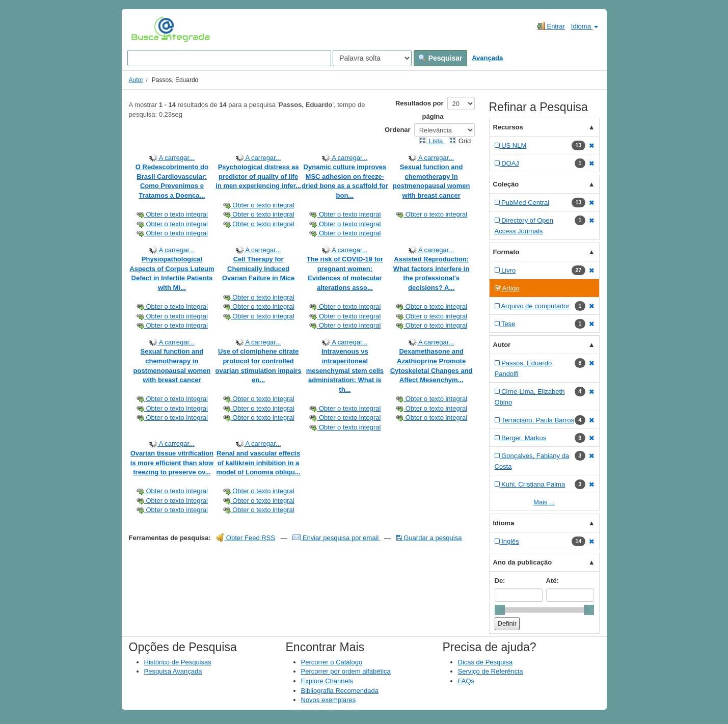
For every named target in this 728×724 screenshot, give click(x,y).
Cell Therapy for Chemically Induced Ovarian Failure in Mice (258, 269)
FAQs (466, 681)
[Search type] (372, 58)
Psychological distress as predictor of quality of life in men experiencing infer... (258, 176)
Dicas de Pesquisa (486, 662)
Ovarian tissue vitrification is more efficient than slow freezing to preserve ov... (172, 463)
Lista (432, 141)
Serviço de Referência (491, 671)
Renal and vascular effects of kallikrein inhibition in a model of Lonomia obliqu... (258, 463)
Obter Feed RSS (246, 538)
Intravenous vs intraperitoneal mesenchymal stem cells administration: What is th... (345, 370)
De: (500, 581)
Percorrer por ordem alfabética (346, 671)
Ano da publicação (523, 562)
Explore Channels (327, 681)
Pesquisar (440, 58)
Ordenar (398, 130)
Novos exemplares (329, 700)
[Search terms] (229, 58)
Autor (136, 80)
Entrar (551, 26)
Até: (552, 581)
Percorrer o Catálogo (332, 662)
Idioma (585, 26)
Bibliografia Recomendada (340, 691)
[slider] (500, 610)
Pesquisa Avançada (173, 671)
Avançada (487, 58)
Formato (506, 252)
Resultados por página (420, 110)
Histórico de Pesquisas (178, 662)
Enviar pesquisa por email (336, 538)
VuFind (147, 29)
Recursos (508, 127)
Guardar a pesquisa (429, 538)
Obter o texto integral (172, 214)
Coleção (506, 184)
